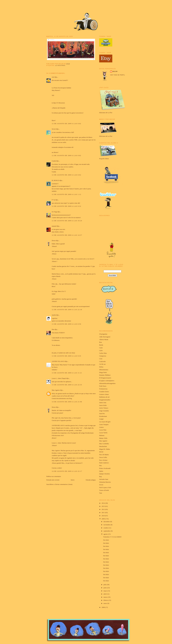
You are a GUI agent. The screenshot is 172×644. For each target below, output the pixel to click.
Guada (54, 161)
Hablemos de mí (104, 397)
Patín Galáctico (104, 463)
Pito (53, 329)
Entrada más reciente (53, 480)
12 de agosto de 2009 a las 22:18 (67, 310)
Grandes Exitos (104, 392)
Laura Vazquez (104, 424)
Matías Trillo (103, 438)
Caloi (101, 348)
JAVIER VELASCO (58, 361)
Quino (101, 471)
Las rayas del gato (105, 422)
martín (54, 315)
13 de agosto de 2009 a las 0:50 (66, 324)
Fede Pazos (103, 386)
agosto (106, 534)
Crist (101, 359)
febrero (106, 600)
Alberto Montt (104, 340)
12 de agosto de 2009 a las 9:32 (66, 206)
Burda (101, 345)
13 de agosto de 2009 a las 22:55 (67, 385)
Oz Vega (54, 212)
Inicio (73, 480)
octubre (106, 528)
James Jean (103, 403)
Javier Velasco (104, 408)
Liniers (101, 427)
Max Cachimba (104, 444)
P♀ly (53, 200)
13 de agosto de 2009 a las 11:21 (67, 373)
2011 (103, 513)
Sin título (106, 540)
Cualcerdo (102, 361)
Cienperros (103, 356)
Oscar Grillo (103, 457)
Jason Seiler (103, 405)
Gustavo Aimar (104, 394)
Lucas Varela (103, 433)
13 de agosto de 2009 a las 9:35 (66, 356)
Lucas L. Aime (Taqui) (59, 378)
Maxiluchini (103, 446)
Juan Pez (102, 413)
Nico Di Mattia (104, 455)
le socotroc (60, 65)
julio (105, 585)
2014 (103, 503)
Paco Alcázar (103, 460)
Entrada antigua (91, 480)
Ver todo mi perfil (118, 75)
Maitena (102, 435)
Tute (101, 493)
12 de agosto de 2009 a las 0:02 (66, 124)
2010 (103, 516)
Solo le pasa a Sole (105, 487)
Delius (101, 367)
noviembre (107, 525)
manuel (54, 226)
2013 (103, 506)
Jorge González (104, 411)
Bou (101, 342)
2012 (103, 509)
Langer (101, 419)
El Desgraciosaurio (105, 378)
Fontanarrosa (103, 389)
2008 (103, 607)
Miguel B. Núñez (105, 449)
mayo (105, 591)
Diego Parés (103, 372)
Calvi (101, 350)
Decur (54, 241)
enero (105, 603)
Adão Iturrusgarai (105, 337)
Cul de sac (102, 364)
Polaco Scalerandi (105, 468)
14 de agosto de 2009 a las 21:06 (67, 402)
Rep (100, 476)
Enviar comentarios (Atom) (64, 484)
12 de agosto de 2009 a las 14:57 (67, 235)
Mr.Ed (101, 452)
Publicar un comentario (54, 476)
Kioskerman (103, 416)
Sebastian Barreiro (105, 482)
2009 (103, 519)
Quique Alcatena (104, 474)
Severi (54, 129)
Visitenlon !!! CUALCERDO (112, 537)
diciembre (107, 522)
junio (105, 588)
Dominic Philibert (105, 375)
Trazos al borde (104, 490)
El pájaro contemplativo (107, 381)
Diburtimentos (104, 370)
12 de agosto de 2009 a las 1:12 (66, 194)
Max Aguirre (56, 390)
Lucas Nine (103, 430)
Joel (53, 77)
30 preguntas (103, 334)
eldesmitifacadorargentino (107, 383)
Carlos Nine (103, 353)
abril (105, 594)
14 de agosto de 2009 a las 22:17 (67, 471)
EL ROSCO (55, 180)
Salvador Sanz (104, 479)
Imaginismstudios (105, 400)
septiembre (107, 531)
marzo (106, 597)
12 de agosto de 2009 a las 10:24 (67, 221)
